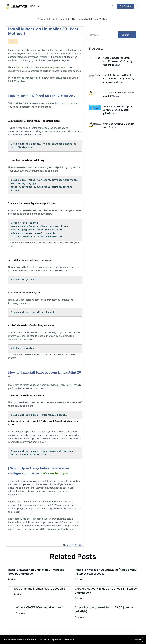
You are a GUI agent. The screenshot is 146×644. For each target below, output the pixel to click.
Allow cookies (136, 639)
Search (127, 35)
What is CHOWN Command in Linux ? (40, 609)
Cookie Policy (68, 639)
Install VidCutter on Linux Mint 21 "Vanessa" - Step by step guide (117, 61)
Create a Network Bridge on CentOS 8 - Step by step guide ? (117, 110)
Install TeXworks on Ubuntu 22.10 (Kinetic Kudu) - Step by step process (118, 79)
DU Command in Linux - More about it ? (40, 590)
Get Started (126, 6)
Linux (52, 19)
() (35, 6)
